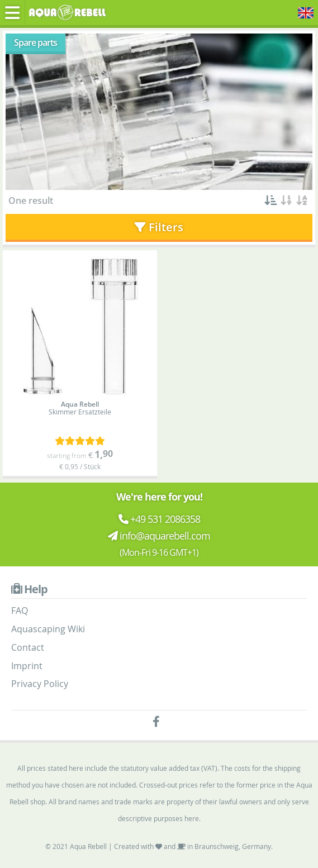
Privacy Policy (40, 684)
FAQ (20, 611)
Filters (159, 227)
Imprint (27, 666)
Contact (28, 647)
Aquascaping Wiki (48, 629)
